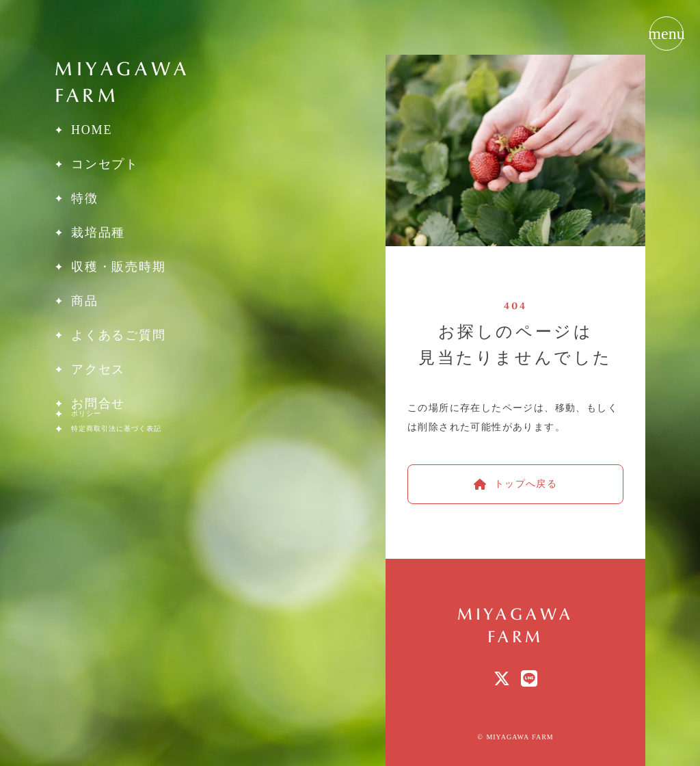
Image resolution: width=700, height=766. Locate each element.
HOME (92, 130)
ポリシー (86, 414)
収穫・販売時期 (119, 267)
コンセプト (105, 164)
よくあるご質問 (119, 335)
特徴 (85, 198)
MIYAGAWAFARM (122, 81)
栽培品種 (98, 233)
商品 (85, 301)
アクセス (98, 369)
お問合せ (98, 404)
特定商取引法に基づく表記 (116, 429)
